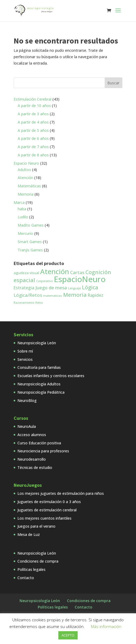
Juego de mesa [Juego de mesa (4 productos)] (51, 288)
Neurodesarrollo (32, 459)
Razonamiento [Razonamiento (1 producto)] (24, 303)
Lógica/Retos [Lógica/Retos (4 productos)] (28, 295)
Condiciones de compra (38, 561)
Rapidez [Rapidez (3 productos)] (96, 295)
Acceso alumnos (32, 435)
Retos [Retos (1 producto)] (39, 303)
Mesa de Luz (29, 534)
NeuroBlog (27, 400)
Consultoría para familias (39, 367)
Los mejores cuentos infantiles (44, 518)
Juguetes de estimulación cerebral (47, 510)
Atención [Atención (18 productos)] (55, 271)
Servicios (25, 359)
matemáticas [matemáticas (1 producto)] (53, 296)
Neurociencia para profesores (43, 451)
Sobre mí (25, 351)
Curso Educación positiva (39, 443)
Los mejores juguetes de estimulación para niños (61, 493)
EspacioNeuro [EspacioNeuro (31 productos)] (80, 279)
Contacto (26, 578)
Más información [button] (106, 626)
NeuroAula (27, 426)
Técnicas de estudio (35, 467)
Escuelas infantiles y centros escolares (51, 376)
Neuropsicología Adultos (39, 384)
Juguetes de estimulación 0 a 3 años (49, 502)
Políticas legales (31, 569)
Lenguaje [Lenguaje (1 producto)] (74, 288)
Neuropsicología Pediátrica (41, 392)
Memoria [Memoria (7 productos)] (75, 295)
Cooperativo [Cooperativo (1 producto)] (44, 281)
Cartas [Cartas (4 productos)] (77, 272)
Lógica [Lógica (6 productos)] (90, 287)
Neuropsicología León (37, 343)
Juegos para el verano (36, 526)
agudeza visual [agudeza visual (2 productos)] (26, 273)
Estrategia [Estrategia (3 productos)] (24, 288)
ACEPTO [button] (68, 635)
